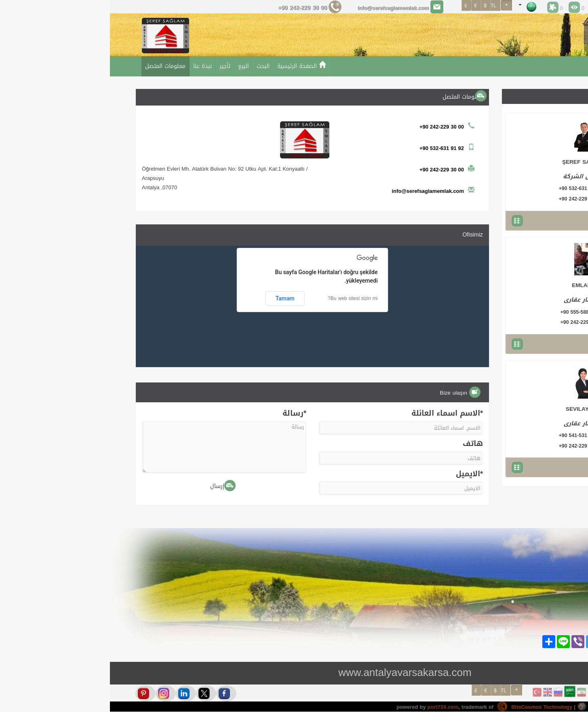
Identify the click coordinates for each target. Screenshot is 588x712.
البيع (134, 66)
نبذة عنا (93, 66)
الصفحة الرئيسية (187, 66)
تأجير (115, 66)
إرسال (113, 486)
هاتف (363, 444)
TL (394, 691)
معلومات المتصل (55, 66)
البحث (153, 66)
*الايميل (359, 474)
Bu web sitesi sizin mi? (243, 298)
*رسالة (184, 414)
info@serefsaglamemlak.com (279, 8)
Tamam (175, 298)
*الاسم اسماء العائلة (337, 414)
